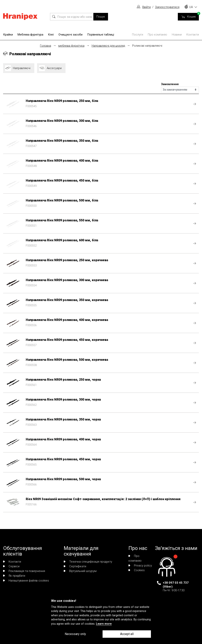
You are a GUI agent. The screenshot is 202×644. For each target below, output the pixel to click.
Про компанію (157, 35)
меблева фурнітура (71, 46)
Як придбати (14, 576)
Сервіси (11, 566)
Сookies (137, 570)
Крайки (8, 35)
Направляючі (19, 68)
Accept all (127, 634)
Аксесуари (51, 68)
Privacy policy (140, 566)
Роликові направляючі (147, 46)
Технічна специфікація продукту (88, 562)
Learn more (104, 624)
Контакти (193, 35)
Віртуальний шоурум (80, 571)
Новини (177, 35)
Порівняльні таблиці (101, 35)
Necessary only (75, 634)
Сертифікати (75, 566)
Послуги (138, 35)
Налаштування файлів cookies (26, 581)
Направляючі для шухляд (108, 46)
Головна (46, 46)
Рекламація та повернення (24, 571)
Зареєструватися (167, 7)
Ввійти (147, 7)
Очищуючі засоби (70, 35)
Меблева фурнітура (30, 35)
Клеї (51, 35)
